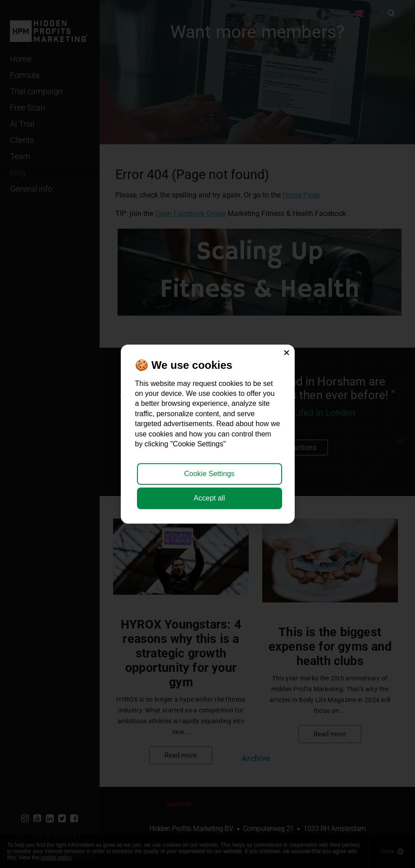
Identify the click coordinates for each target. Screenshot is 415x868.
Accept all (209, 498)
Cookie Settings (209, 474)
